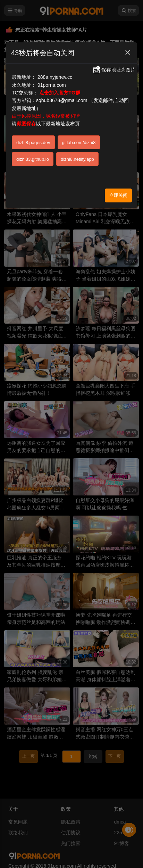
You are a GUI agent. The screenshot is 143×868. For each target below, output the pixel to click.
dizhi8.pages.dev (33, 143)
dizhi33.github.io (33, 159)
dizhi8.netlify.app (77, 159)
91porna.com (52, 85)
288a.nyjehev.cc (55, 77)
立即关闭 (118, 195)
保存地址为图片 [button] (114, 70)
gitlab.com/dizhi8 (79, 143)
